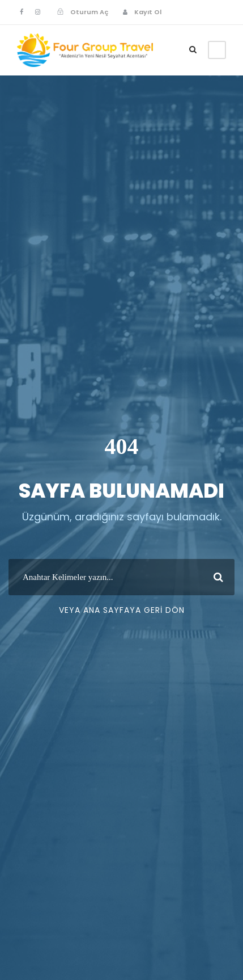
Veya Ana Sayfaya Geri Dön (122, 610)
